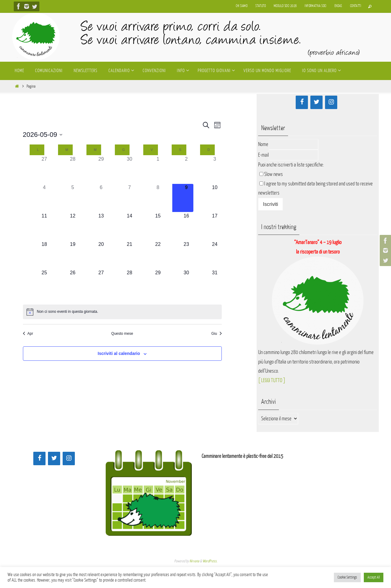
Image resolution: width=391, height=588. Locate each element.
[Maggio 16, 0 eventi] (186, 226)
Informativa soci (315, 6)
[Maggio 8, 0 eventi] (158, 198)
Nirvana (194, 561)
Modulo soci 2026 (285, 6)
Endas (338, 6)
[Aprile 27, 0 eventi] (44, 170)
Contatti (356, 6)
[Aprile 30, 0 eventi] (130, 170)
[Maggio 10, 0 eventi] (215, 198)
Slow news (274, 174)
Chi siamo (242, 6)
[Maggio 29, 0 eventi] (158, 283)
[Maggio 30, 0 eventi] (186, 283)
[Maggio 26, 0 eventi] (73, 283)
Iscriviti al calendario (119, 353)
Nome (263, 144)
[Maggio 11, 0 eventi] (44, 226)
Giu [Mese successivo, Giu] (217, 334)
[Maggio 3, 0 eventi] (215, 170)
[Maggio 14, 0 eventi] (130, 226)
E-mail (263, 155)
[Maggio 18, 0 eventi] (44, 255)
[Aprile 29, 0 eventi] (101, 170)
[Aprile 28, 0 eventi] (73, 170)
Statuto (261, 6)
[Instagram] (331, 102)
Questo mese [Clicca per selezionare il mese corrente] (122, 334)
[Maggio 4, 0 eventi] (44, 198)
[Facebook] (302, 102)
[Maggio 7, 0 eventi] (130, 198)
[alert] (122, 312)
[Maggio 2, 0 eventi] (186, 170)
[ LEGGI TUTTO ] (272, 380)
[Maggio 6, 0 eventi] (101, 198)
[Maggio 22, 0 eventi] (158, 255)
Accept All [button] (374, 577)
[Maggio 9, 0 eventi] (186, 198)
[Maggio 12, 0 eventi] (73, 226)
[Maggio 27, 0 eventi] (101, 283)
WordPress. (210, 561)
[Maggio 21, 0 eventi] (130, 255)
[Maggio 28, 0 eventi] (130, 283)
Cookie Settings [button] (347, 577)
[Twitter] (316, 102)
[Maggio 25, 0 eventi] (44, 283)
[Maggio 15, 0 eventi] (158, 226)
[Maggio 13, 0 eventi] (101, 226)
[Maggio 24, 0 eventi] (215, 255)
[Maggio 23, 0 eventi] (186, 255)
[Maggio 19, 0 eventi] (73, 255)
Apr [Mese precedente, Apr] (28, 334)
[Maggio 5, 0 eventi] (73, 198)
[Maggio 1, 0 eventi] (158, 170)
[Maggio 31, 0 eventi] (215, 283)
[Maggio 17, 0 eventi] (215, 226)
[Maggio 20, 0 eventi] (101, 255)
